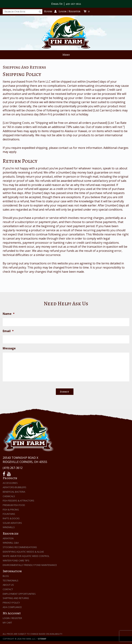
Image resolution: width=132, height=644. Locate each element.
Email (8, 331)
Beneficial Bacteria (14, 492)
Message (9, 348)
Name (9, 314)
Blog (6, 576)
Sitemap (42, 639)
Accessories (10, 483)
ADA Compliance (12, 607)
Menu (66, 55)
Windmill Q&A (11, 543)
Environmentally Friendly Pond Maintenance (30, 565)
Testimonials (11, 580)
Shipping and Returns (16, 598)
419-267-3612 (73, 4)
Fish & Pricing (11, 510)
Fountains (9, 514)
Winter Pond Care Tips (16, 560)
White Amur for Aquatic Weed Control (26, 556)
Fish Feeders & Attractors (18, 501)
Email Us (57, 4)
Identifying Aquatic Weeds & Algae (23, 552)
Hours (48, 11)
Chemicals (9, 496)
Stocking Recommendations (20, 547)
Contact (8, 589)
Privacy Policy (11, 603)
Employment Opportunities (19, 594)
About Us (8, 585)
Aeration (8, 538)
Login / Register (12, 618)
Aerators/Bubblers (14, 487)
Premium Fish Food (14, 505)
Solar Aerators (12, 523)
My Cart (7, 623)
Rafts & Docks (11, 518)
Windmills (9, 527)
